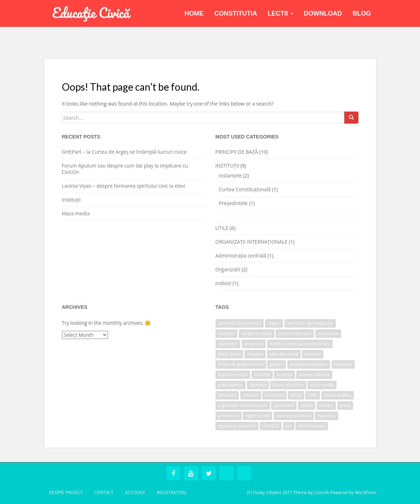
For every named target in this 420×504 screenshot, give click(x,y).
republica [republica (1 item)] (327, 416)
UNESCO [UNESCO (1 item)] (271, 426)
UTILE (222, 228)
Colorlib (321, 492)
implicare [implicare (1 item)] (343, 364)
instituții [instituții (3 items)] (284, 375)
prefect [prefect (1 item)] (326, 405)
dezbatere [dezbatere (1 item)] (228, 344)
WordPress (366, 492)
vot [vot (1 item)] (289, 426)
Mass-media (76, 213)
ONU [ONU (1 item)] (313, 395)
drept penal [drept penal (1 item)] (229, 354)
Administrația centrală (241, 256)
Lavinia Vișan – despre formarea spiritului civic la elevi (124, 186)
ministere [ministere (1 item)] (227, 395)
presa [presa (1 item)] (345, 405)
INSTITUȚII (227, 166)
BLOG (362, 13)
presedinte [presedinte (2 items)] (229, 416)
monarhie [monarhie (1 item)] (274, 395)
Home (194, 13)
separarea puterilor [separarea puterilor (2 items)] (237, 426)
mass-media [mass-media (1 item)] (322, 385)
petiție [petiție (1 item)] (307, 405)
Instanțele (231, 175)
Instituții (71, 200)
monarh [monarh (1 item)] (251, 395)
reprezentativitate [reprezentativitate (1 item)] (294, 416)
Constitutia (236, 13)
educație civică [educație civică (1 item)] (284, 354)
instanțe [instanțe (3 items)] (262, 375)
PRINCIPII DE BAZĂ (237, 152)
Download (323, 13)
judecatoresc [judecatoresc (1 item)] (231, 385)
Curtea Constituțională (245, 189)
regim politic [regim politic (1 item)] (257, 416)
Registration (171, 492)
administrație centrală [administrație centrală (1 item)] (240, 323)
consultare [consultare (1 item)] (328, 333)
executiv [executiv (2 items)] (312, 354)
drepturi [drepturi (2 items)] (255, 354)
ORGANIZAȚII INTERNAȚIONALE (252, 242)
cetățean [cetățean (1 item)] (226, 333)
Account (135, 492)
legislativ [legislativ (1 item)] (258, 385)
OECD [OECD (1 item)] (296, 395)
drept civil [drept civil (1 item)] (254, 344)
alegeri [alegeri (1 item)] (274, 323)
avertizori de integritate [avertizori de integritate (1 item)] (310, 323)
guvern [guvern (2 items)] (277, 364)
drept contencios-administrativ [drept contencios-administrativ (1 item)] (300, 344)
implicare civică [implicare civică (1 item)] (233, 375)
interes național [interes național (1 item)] (314, 375)
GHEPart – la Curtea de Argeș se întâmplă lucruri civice (124, 152)
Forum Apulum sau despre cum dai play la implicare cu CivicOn (125, 169)
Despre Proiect (66, 492)
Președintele (233, 203)
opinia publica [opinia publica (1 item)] (338, 395)
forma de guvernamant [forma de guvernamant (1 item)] (241, 364)
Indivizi (223, 283)
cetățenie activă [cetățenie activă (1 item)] (257, 333)
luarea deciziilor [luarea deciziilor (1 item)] (288, 385)
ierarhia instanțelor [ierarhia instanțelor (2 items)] (309, 364)
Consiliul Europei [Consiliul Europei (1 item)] (295, 333)
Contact (104, 492)
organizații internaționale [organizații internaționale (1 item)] (243, 405)
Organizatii (228, 269)
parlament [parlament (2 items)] (284, 405)
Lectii (281, 13)
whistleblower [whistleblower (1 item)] (312, 426)
